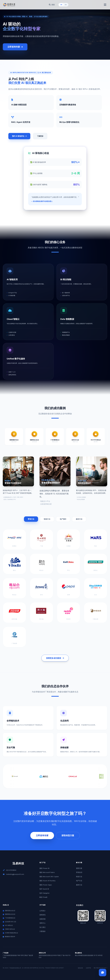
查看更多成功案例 (55, 658)
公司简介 (43, 911)
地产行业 (79, 881)
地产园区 (63, 519)
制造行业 (47, 519)
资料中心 (43, 923)
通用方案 (79, 868)
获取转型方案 (68, 835)
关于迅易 (43, 905)
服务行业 (79, 519)
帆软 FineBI (43, 897)
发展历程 (43, 919)
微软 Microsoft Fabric (47, 872)
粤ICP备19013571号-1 (100, 968)
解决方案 (79, 862)
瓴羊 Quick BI (44, 889)
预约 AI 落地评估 (19, 136)
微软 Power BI (44, 868)
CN (61, 5)
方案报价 (43, 931)
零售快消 (79, 872)
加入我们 (43, 927)
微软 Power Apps (46, 885)
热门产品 (43, 862)
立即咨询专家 (15, 47)
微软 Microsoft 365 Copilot (49, 877)
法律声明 (88, 968)
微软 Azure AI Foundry (47, 881)
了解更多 (40, 136)
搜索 (52, 5)
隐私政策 (80, 968)
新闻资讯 (43, 915)
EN (66, 5)
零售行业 (31, 519)
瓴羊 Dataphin (44, 893)
